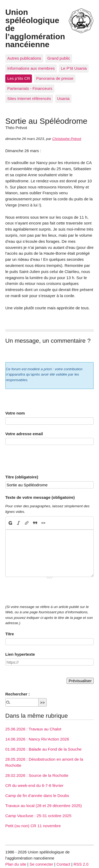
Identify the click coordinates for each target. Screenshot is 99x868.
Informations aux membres (31, 68)
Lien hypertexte (20, 654)
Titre (10, 634)
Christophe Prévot (67, 139)
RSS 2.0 (81, 864)
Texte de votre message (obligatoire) (40, 497)
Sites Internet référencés (29, 98)
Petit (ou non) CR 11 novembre (33, 826)
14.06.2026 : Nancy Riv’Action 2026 (37, 739)
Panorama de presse (55, 78)
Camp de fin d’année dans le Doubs (37, 796)
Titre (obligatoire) (22, 477)
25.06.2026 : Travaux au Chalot (33, 729)
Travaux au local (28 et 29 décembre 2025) (44, 806)
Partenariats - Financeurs (30, 88)
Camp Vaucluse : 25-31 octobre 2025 (38, 816)
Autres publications (24, 58)
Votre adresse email (24, 434)
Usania (63, 98)
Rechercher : (18, 694)
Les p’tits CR (19, 78)
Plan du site (16, 864)
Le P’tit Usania (74, 68)
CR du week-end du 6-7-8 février (34, 785)
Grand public (59, 58)
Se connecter (41, 864)
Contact (63, 864)
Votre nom (15, 413)
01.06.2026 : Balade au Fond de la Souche (43, 749)
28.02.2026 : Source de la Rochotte (37, 775)
